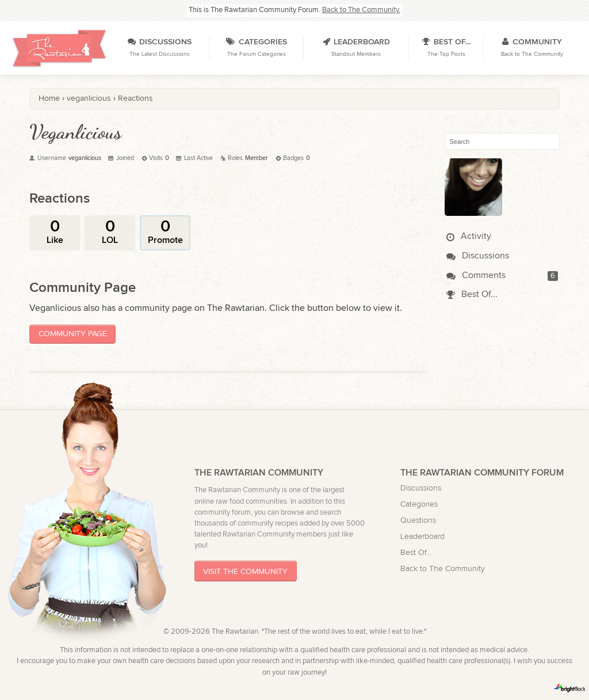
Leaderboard (422, 536)
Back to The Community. (361, 10)
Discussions (478, 256)
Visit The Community (245, 571)
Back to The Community (443, 568)
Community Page (73, 334)
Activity (469, 236)
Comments (476, 275)
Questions (418, 520)
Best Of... (472, 294)
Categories (419, 504)
